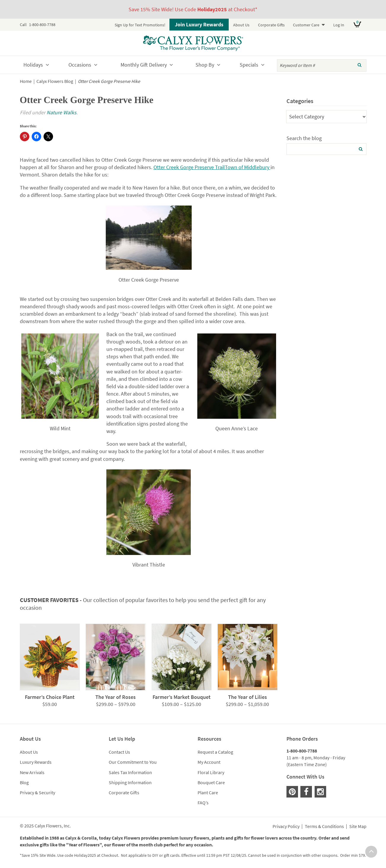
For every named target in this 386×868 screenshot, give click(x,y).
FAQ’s (203, 803)
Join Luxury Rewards (199, 24)
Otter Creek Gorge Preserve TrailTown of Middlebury (212, 167)
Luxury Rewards (36, 762)
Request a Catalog (215, 752)
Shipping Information (130, 782)
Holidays (33, 65)
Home (26, 81)
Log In (339, 25)
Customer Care (306, 25)
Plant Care (208, 792)
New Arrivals (32, 772)
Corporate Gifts (271, 25)
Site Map (358, 827)
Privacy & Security (37, 792)
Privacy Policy (286, 827)
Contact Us (119, 752)
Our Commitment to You (133, 762)
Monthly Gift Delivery (144, 65)
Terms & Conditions (324, 827)
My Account (209, 762)
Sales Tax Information (130, 772)
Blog (24, 782)
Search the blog (304, 138)
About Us (241, 25)
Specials (249, 65)
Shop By (205, 65)
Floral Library (211, 772)
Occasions (80, 65)
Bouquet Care (211, 782)
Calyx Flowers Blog (55, 81)
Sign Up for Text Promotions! (140, 25)
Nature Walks (61, 112)
